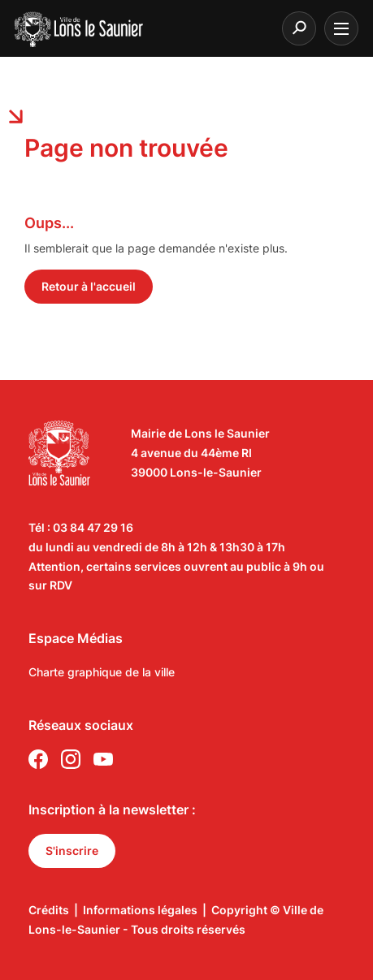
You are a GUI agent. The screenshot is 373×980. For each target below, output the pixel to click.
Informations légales (140, 910)
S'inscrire (72, 850)
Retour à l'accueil (89, 286)
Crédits (49, 910)
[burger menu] (341, 28)
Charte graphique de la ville (102, 672)
